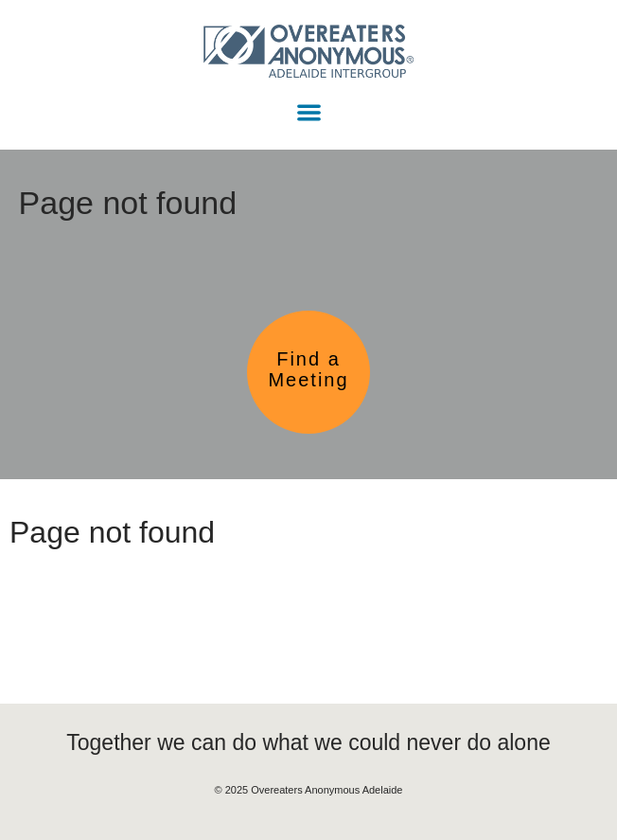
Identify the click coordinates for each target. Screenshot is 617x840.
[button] (309, 112)
